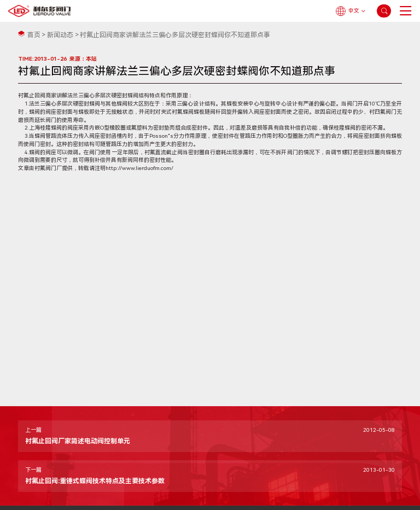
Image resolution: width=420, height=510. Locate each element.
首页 (34, 35)
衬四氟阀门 (383, 112)
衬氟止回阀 (32, 95)
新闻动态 (60, 35)
